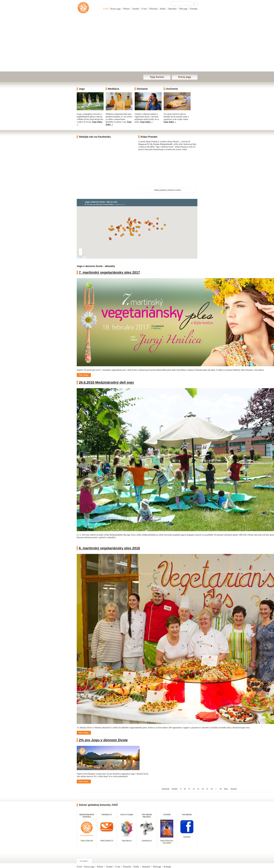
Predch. (175, 789)
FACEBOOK (187, 815)
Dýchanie (142, 89)
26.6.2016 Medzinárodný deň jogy (106, 382)
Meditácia (113, 89)
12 (194, 789)
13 (198, 789)
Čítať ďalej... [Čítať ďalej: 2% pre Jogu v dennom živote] (84, 781)
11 (189, 789)
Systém (136, 9)
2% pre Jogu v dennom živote (103, 740)
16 (212, 789)
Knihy (163, 9)
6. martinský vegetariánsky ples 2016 (109, 548)
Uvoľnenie (172, 89)
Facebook (187, 837)
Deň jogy (183, 9)
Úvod (105, 9)
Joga (82, 89)
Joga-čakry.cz (127, 840)
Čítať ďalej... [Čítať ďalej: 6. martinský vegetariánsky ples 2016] (84, 733)
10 (185, 789)
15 (207, 789)
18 (221, 789)
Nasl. (226, 789)
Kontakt (194, 9)
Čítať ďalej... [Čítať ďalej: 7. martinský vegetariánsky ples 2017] (84, 375)
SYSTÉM (167, 815)
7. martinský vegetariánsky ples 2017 (109, 272)
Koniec (233, 789)
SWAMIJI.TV (107, 815)
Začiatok (166, 789)
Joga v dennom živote (83, 9)
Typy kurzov (157, 77)
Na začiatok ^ (84, 861)
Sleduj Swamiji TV (107, 840)
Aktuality (172, 9)
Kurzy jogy (116, 9)
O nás (144, 9)
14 (203, 789)
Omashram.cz (147, 840)
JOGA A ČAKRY (127, 815)
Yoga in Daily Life (87, 840)
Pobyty (126, 9)
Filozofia (153, 9)
